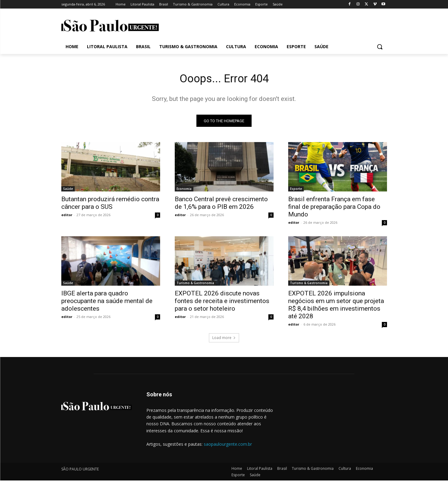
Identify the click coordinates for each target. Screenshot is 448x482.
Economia (184, 190)
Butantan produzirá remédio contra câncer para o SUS (110, 204)
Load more (224, 339)
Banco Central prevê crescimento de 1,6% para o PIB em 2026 (221, 204)
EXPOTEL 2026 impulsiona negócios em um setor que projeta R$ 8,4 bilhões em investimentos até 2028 (336, 306)
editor (67, 216)
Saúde (68, 190)
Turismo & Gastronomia (195, 284)
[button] (380, 47)
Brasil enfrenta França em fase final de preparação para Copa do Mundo (334, 208)
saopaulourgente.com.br (228, 446)
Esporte (296, 190)
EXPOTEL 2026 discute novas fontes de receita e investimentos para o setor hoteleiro (222, 302)
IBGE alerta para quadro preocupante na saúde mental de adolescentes (107, 302)
